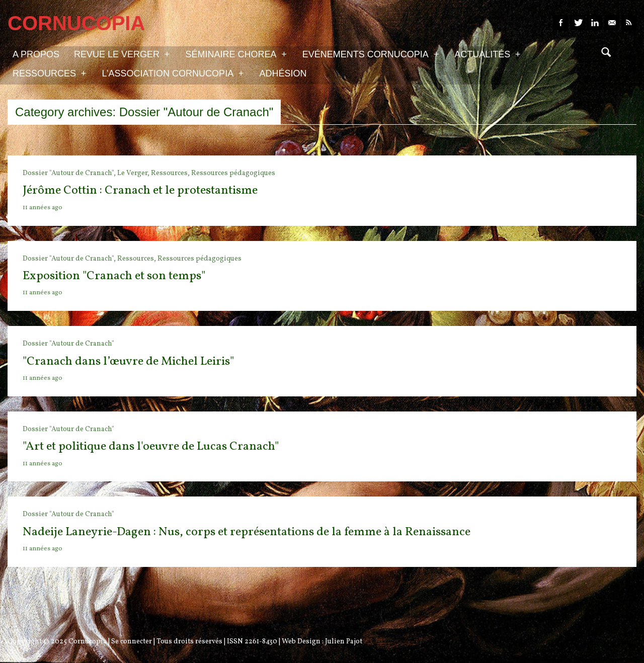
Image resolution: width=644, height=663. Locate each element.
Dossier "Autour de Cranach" (68, 344)
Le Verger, (134, 173)
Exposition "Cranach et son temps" (114, 276)
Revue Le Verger (122, 54)
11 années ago (43, 208)
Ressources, (171, 173)
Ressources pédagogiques (233, 173)
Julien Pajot (344, 642)
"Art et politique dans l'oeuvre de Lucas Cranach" (151, 447)
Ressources (49, 73)
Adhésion (283, 73)
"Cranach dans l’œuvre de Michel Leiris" (128, 362)
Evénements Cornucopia (371, 54)
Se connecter (132, 642)
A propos (36, 54)
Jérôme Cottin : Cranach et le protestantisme (140, 191)
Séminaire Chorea (236, 54)
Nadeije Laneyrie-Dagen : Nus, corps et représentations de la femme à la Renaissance (247, 532)
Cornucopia (88, 642)
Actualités (487, 54)
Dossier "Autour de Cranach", (70, 173)
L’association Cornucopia (173, 73)
